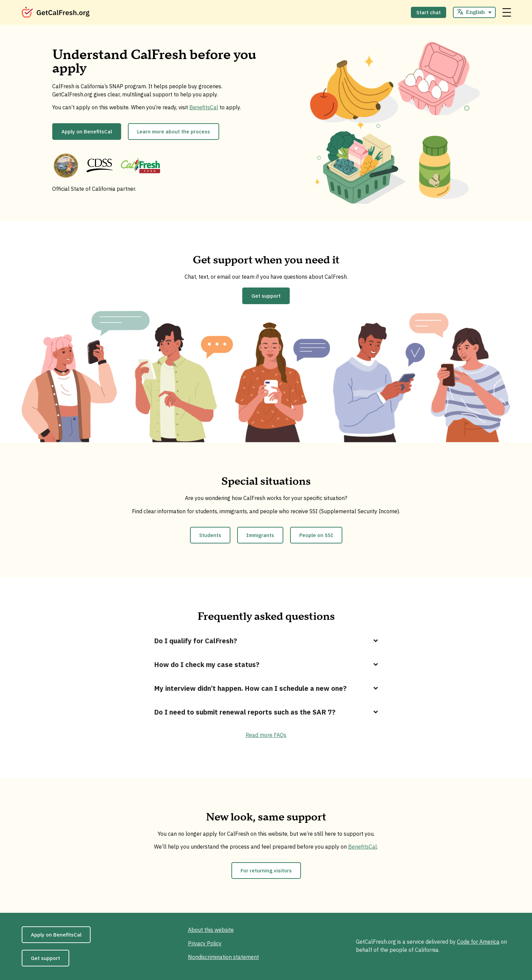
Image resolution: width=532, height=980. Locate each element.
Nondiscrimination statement (223, 957)
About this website (211, 930)
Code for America (478, 942)
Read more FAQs (266, 735)
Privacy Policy (205, 943)
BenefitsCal (204, 107)
